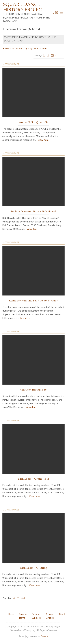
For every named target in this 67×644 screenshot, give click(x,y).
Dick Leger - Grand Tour (34, 479)
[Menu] (61, 13)
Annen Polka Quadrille (34, 122)
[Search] (57, 13)
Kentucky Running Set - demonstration (33, 301)
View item (43, 140)
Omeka (44, 637)
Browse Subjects (36, 616)
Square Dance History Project (24, 7)
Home (11, 614)
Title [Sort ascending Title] (44, 56)
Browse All (9, 49)
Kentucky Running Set (33, 390)
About (62, 614)
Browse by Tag (24, 49)
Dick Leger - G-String (33, 568)
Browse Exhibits (50, 616)
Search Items (41, 49)
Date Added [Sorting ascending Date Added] (54, 56)
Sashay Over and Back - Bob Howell (34, 211)
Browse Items (23, 616)
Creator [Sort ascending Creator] (48, 56)
